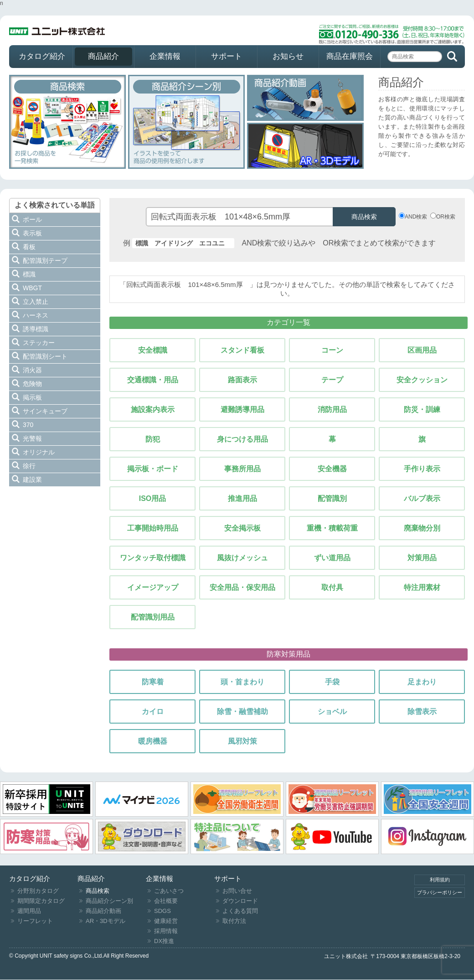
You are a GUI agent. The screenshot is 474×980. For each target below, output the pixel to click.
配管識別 (332, 498)
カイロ (153, 712)
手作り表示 (422, 469)
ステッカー (39, 343)
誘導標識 (36, 329)
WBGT (32, 288)
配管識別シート (45, 356)
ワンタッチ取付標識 (153, 558)
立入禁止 (36, 302)
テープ (332, 380)
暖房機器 (153, 741)
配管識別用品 (153, 617)
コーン (332, 350)
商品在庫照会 (350, 56)
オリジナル (39, 452)
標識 (29, 274)
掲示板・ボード (153, 469)
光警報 (32, 438)
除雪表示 (422, 712)
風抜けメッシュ (242, 558)
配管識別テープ (45, 261)
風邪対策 (242, 741)
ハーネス (36, 315)
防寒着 (153, 682)
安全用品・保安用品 (242, 587)
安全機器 (332, 469)
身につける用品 (242, 439)
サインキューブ (45, 411)
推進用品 (242, 498)
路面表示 (242, 380)
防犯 (153, 439)
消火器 (32, 370)
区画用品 (422, 350)
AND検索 (416, 217)
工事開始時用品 (153, 528)
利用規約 (440, 880)
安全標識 (153, 350)
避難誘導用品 (242, 409)
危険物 (32, 384)
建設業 (32, 480)
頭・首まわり (242, 682)
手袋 (332, 682)
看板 (29, 247)
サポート (227, 56)
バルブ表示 (422, 498)
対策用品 (422, 558)
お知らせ (288, 56)
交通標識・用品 (153, 380)
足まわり (422, 682)
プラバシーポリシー (440, 892)
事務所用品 (242, 469)
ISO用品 (153, 498)
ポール (32, 219)
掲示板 (32, 397)
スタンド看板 (242, 350)
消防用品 (332, 409)
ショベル (332, 712)
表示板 (32, 233)
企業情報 (165, 56)
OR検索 (446, 217)
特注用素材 (422, 587)
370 (28, 425)
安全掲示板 (242, 528)
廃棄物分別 (422, 528)
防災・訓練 (422, 409)
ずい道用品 (332, 558)
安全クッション (422, 380)
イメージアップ (153, 587)
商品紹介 (103, 56)
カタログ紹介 (42, 56)
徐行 (29, 466)
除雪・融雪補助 (242, 712)
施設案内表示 (153, 409)
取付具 (332, 587)
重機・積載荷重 (332, 528)
